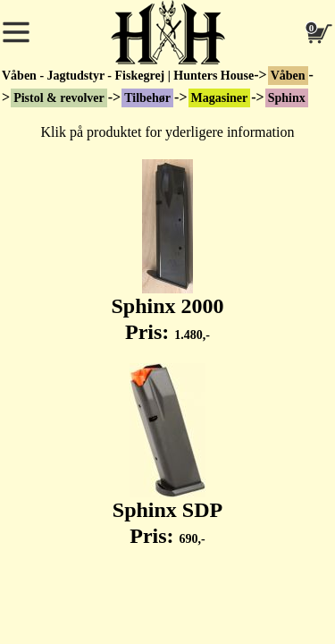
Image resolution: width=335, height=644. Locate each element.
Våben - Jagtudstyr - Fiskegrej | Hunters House (128, 76)
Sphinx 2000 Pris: (167, 251)
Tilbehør (147, 98)
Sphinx (287, 98)
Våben (288, 76)
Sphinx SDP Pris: (167, 455)
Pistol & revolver (59, 98)
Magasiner (220, 98)
